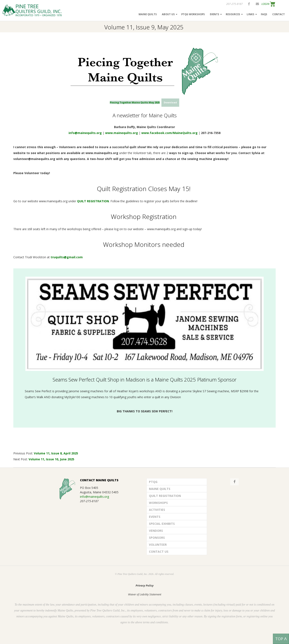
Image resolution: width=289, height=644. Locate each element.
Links (250, 14)
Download (170, 102)
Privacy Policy (145, 585)
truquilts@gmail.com (67, 257)
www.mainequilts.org (122, 133)
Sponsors (157, 538)
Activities (157, 510)
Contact (279, 14)
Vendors (156, 531)
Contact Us (159, 552)
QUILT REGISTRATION (93, 201)
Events (215, 14)
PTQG (153, 482)
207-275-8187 (234, 4)
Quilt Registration (165, 496)
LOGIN (265, 4)
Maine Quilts (148, 14)
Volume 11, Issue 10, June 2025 (51, 459)
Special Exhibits (162, 524)
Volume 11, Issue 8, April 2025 (56, 453)
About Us (168, 14)
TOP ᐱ (281, 639)
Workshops (158, 503)
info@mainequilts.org (85, 133)
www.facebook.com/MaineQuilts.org (169, 133)
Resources (233, 14)
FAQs (264, 14)
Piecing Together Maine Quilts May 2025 (135, 102)
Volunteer (158, 545)
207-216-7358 (211, 133)
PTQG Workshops (193, 14)
